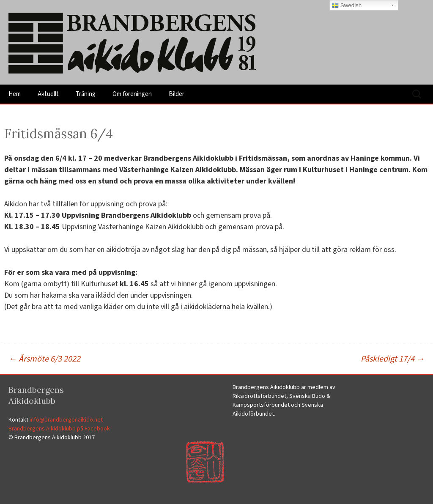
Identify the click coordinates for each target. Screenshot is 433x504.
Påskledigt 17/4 (393, 359)
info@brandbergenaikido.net (66, 420)
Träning (86, 94)
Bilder (177, 94)
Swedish (347, 5)
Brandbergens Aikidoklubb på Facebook (59, 429)
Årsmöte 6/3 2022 (44, 359)
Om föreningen (132, 94)
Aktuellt (48, 94)
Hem (15, 94)
